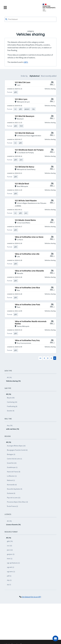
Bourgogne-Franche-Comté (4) (17, 450)
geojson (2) (11, 554)
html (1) (10, 559)
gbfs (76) (10, 541)
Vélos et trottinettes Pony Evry (27, 341)
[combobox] (30, 19)
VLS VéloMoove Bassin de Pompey (29, 150)
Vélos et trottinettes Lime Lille (27, 254)
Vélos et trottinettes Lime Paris (27, 305)
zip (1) (9, 585)
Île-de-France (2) (12, 506)
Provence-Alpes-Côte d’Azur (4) (17, 502)
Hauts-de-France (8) (14, 472)
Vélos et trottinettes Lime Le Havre (29, 237)
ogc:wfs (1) (11, 567)
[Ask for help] (55, 638)
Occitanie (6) (11, 493)
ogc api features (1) (13, 563)
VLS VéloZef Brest (22, 184)
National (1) (11, 480)
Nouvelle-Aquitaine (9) (15, 489)
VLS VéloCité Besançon (25, 116)
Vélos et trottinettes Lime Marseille (29, 271)
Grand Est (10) (12, 463)
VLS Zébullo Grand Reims (25, 220)
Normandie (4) (12, 485)
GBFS (26, 62)
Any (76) (10, 425)
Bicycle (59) (11, 398)
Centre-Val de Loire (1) (14, 459)
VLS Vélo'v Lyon (21, 99)
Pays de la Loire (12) (14, 498)
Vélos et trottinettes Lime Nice (27, 288)
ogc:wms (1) (11, 572)
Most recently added (49, 76)
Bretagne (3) (11, 454)
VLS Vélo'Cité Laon (23, 83)
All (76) (9, 377)
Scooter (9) (11, 411)
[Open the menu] (22, 8)
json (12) (10, 550)
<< (40, 358)
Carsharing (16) (12, 402)
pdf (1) (9, 576)
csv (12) (9, 546)
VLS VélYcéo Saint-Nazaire (26, 201)
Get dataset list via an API (31, 597)
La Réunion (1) (12, 476)
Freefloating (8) (12, 406)
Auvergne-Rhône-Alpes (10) (16, 446)
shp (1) (9, 580)
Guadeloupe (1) (12, 467)
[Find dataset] (30, 19)
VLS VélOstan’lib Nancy (25, 167)
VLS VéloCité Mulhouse (25, 133)
